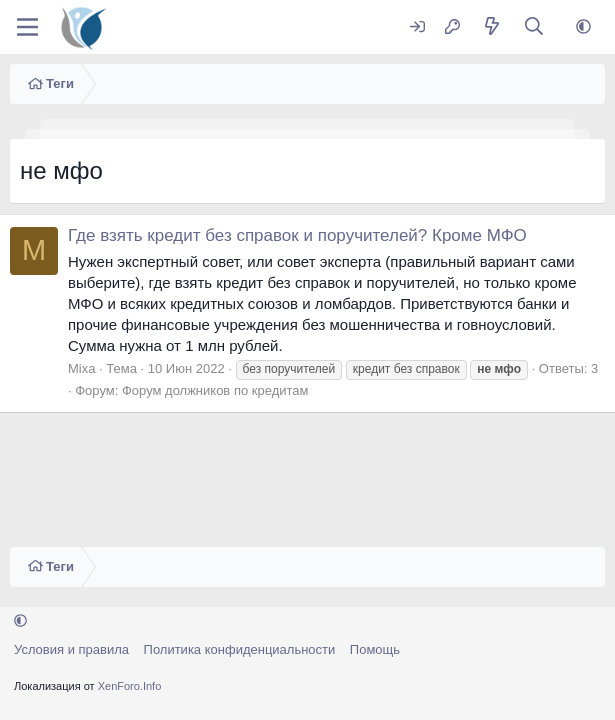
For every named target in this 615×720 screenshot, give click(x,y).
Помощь (375, 649)
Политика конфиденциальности (240, 649)
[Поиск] (534, 27)
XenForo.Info (130, 686)
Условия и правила (71, 649)
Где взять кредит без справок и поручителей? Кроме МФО (297, 235)
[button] (583, 27)
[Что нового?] (491, 27)
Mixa (81, 368)
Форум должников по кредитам (215, 390)
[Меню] (27, 27)
